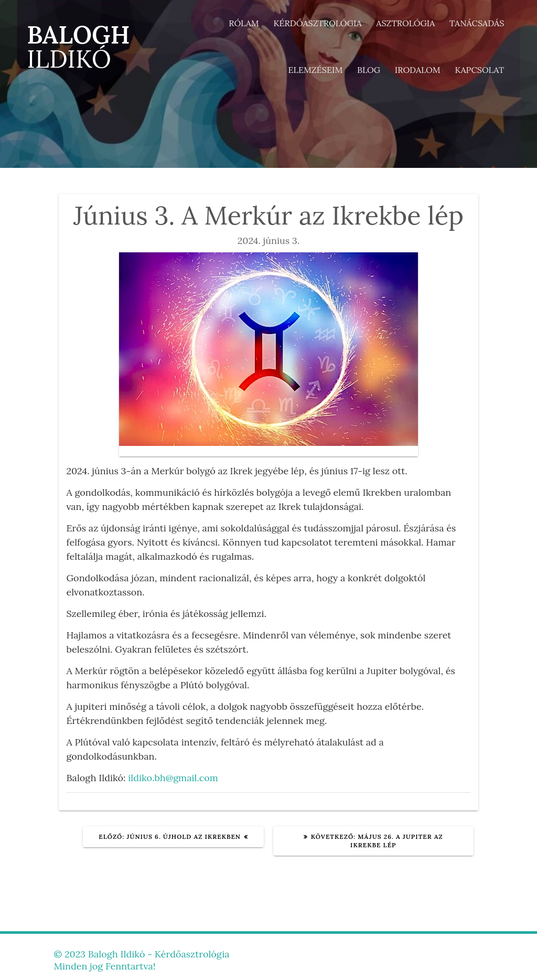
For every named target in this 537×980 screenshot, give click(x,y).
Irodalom (418, 70)
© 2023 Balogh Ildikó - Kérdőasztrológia (141, 954)
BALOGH (78, 47)
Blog (369, 70)
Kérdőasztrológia (317, 23)
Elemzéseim (316, 70)
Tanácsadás (477, 23)
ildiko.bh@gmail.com (173, 778)
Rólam (244, 23)
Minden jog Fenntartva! (104, 966)
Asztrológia (405, 23)
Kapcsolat (479, 70)
